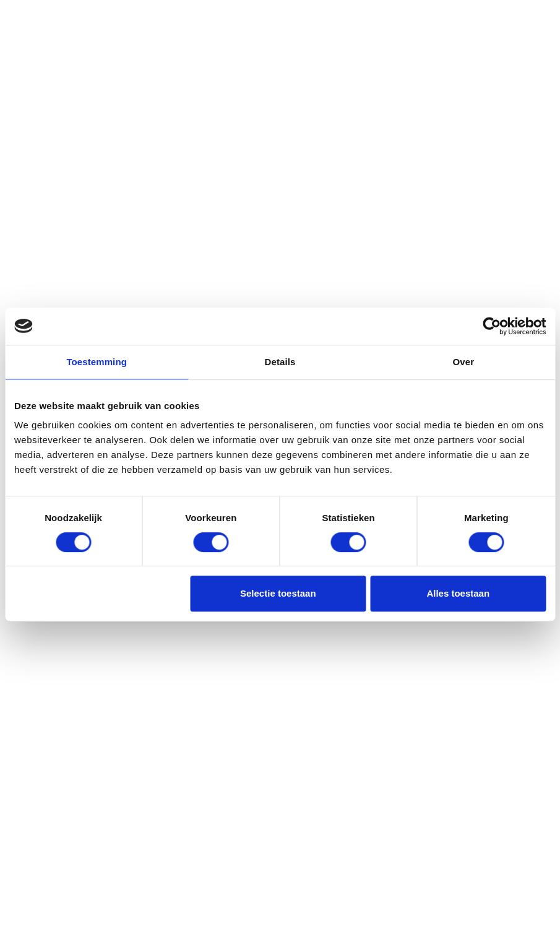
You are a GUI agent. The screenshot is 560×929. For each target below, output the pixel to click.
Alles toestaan (458, 593)
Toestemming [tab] (97, 362)
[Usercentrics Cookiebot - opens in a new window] (492, 326)
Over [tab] (464, 362)
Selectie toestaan (278, 593)
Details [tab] (280, 362)
